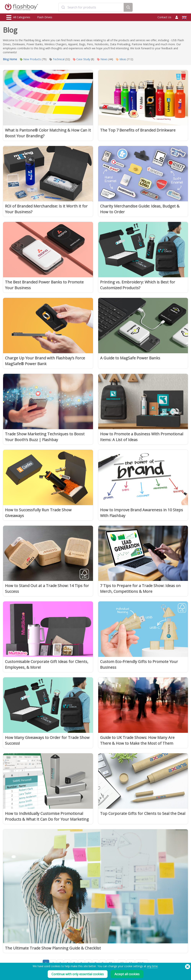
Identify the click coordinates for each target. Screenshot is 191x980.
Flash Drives (45, 17)
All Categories (18, 17)
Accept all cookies (127, 974)
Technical (57, 59)
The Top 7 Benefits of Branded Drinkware (138, 130)
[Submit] (63, 7)
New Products (30, 59)
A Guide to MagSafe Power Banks (130, 358)
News (102, 59)
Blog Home (10, 59)
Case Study (82, 59)
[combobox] (91, 7)
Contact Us (164, 17)
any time (152, 966)
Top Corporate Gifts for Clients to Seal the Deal (143, 813)
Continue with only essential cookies (78, 974)
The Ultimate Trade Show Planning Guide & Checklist (53, 948)
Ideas (121, 59)
